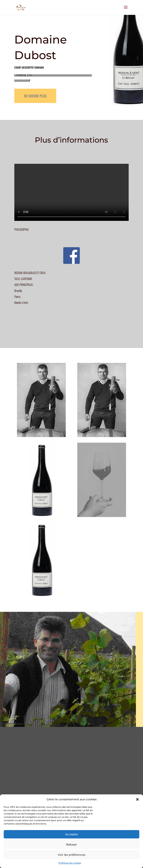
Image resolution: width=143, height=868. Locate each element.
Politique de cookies (70, 863)
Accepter (72, 834)
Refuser (71, 844)
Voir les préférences (72, 855)
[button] (137, 799)
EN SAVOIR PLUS (35, 96)
